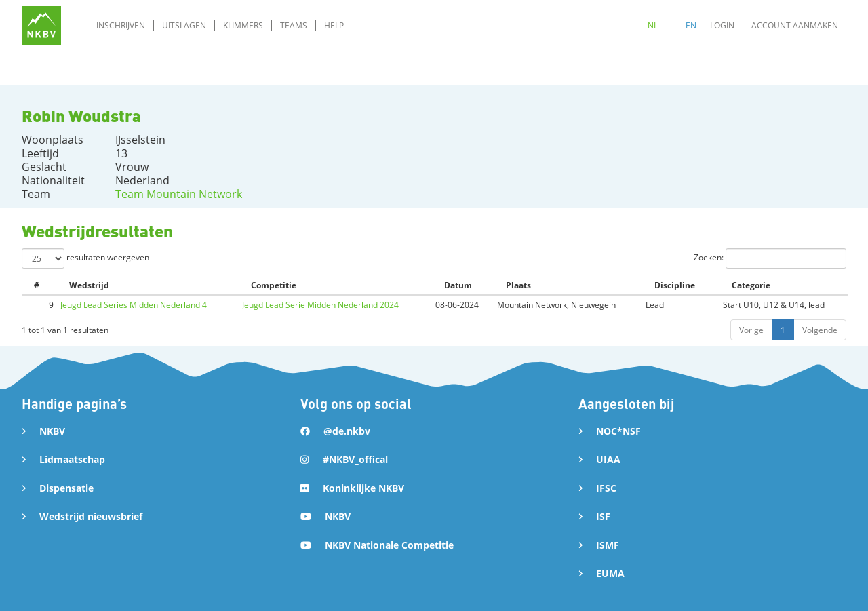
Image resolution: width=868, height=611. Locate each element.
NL (653, 25)
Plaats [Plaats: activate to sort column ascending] (518, 285)
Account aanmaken (795, 25)
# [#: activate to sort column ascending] (37, 285)
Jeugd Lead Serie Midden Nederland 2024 (320, 305)
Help (334, 25)
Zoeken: (770, 258)
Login (722, 25)
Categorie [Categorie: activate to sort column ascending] (751, 285)
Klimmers (243, 25)
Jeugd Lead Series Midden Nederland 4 (134, 305)
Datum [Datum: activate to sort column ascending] (458, 285)
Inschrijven (121, 25)
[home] (41, 26)
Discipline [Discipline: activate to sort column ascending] (675, 285)
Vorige (751, 330)
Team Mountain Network (179, 194)
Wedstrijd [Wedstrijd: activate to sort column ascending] (89, 285)
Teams (294, 25)
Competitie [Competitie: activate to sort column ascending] (274, 285)
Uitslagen (184, 25)
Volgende (820, 330)
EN (691, 25)
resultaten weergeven (85, 258)
